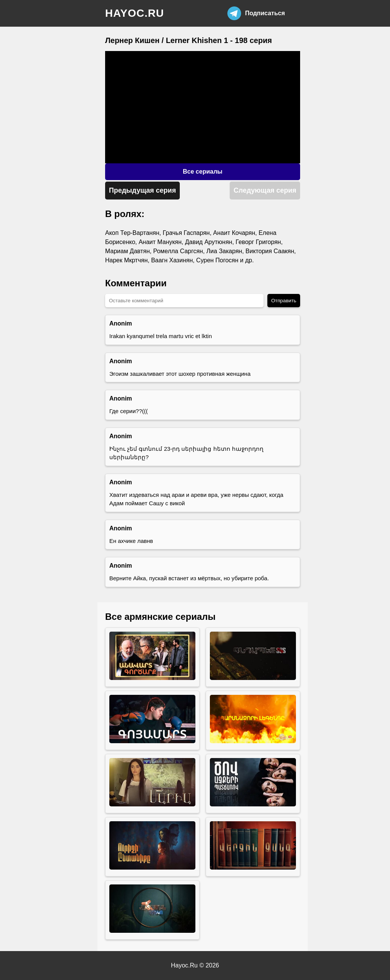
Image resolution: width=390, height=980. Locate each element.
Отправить (284, 301)
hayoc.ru (135, 13)
